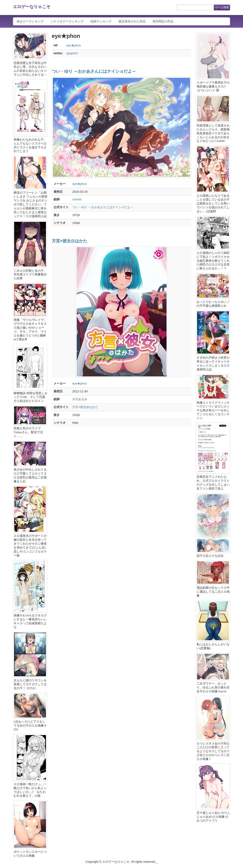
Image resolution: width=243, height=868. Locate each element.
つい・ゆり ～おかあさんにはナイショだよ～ (94, 71)
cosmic (77, 199)
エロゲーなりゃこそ (32, 7)
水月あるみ (80, 399)
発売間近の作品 (163, 21)
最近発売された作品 (132, 21)
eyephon (72, 53)
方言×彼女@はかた (70, 241)
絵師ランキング (101, 21)
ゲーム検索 (222, 7)
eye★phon (74, 45)
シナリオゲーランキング (67, 21)
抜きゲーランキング (30, 21)
